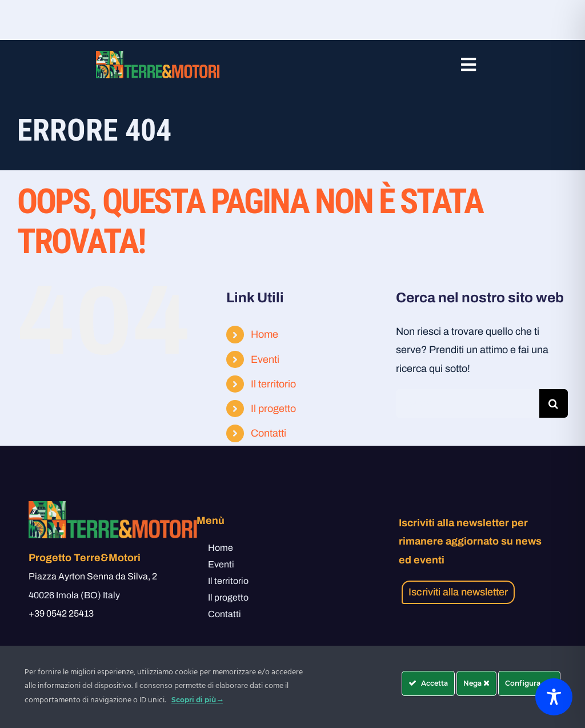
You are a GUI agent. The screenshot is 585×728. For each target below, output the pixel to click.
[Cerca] (554, 403)
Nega (476, 683)
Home (265, 334)
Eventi (265, 359)
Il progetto (273, 409)
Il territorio (273, 384)
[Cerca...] (468, 403)
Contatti (269, 433)
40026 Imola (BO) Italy (74, 595)
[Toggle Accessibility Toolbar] (554, 697)
